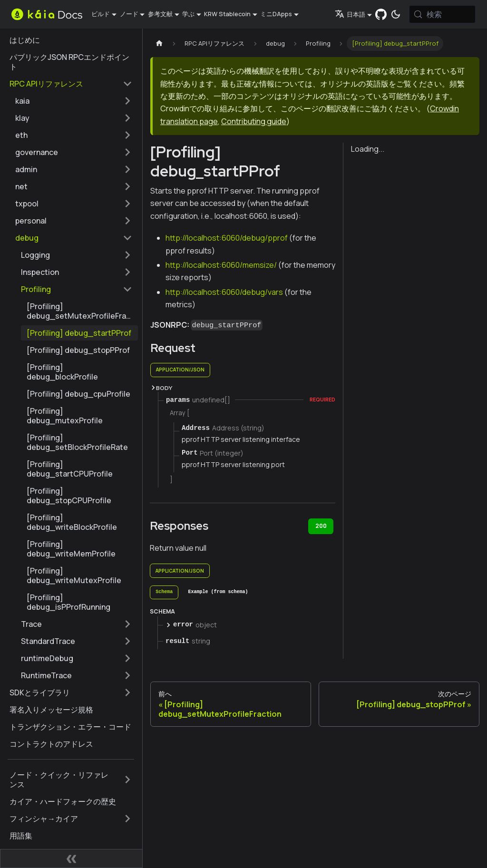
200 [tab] (321, 526)
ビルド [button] (101, 14)
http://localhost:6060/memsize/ (221, 265)
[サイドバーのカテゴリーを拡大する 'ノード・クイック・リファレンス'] (127, 780)
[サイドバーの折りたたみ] (71, 858)
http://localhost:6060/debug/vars (224, 292)
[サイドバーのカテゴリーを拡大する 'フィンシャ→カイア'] (127, 819)
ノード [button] (129, 14)
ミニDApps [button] (276, 14)
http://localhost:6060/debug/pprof (227, 238)
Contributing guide (254, 121)
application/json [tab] (180, 370)
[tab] (164, 593)
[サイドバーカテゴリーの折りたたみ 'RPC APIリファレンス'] (127, 84)
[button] (74, 101)
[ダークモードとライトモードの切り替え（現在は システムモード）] (396, 14)
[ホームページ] (159, 44)
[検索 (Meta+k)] (442, 14)
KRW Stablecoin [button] (227, 14)
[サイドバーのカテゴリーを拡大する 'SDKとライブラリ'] (127, 692)
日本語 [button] (350, 14)
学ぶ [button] (188, 14)
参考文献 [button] (160, 14)
